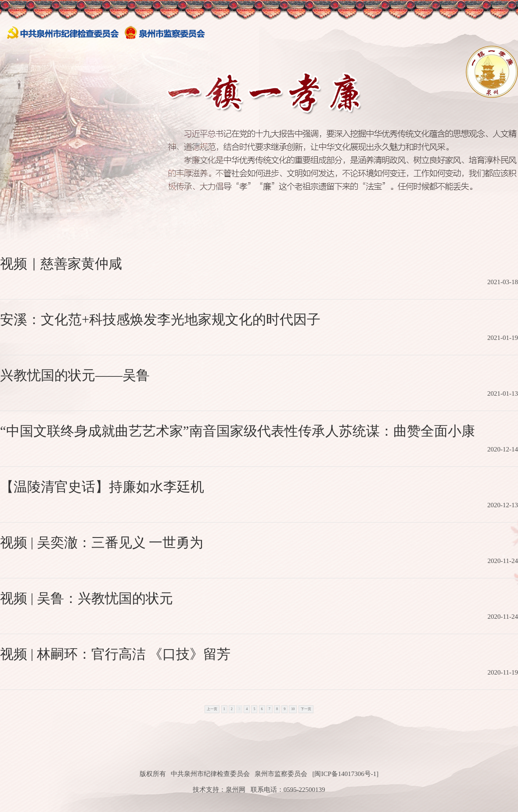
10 (293, 709)
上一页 (212, 709)
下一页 (306, 709)
